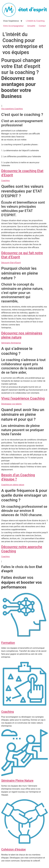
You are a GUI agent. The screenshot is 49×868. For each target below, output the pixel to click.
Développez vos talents (11, 404)
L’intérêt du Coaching (35, 21)
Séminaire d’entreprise (11, 343)
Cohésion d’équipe (13, 849)
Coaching (5, 181)
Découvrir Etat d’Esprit (11, 263)
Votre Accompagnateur (13, 26)
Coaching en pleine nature (13, 485)
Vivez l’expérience (11, 21)
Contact (42, 26)
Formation (8, 643)
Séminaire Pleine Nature (17, 781)
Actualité (31, 26)
